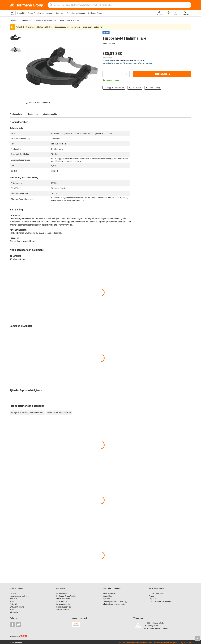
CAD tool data (62, 601)
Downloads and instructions (160, 601)
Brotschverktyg (109, 593)
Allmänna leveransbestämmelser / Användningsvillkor (148, 643)
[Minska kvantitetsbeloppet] (106, 74)
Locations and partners (19, 596)
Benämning (33, 114)
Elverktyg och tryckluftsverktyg (115, 601)
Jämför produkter (50, 114)
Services (50, 13)
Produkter (21, 13)
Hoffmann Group (95, 13)
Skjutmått (106, 599)
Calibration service (63, 610)
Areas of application (36, 13)
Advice (151, 596)
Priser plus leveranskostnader (133, 60)
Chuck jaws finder (63, 599)
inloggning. (148, 63)
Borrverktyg (107, 596)
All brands (14, 612)
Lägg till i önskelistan (114, 88)
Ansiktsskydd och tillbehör (70, 20)
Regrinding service (63, 607)
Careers (13, 593)
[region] (18, 68)
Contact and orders (157, 593)
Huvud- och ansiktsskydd (46, 20)
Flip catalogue (62, 593)
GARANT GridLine (17, 607)
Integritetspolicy (177, 643)
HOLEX (13, 610)
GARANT (13, 604)
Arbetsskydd (27, 20)
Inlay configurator (63, 604)
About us (13, 599)
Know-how (60, 13)
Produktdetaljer (16, 114)
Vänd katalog (153, 88)
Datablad (15, 256)
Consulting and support (76, 13)
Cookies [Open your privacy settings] (188, 643)
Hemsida (14, 20)
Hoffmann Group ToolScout (67, 596)
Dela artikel (135, 88)
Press (12, 601)
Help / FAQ (153, 599)
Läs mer (99, 27)
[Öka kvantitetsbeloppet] (126, 74)
